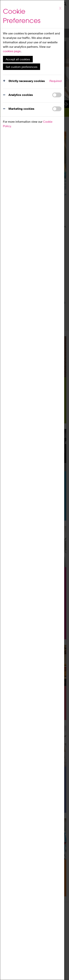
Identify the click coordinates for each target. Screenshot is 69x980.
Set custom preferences (22, 67)
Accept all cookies (18, 59)
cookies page (12, 51)
